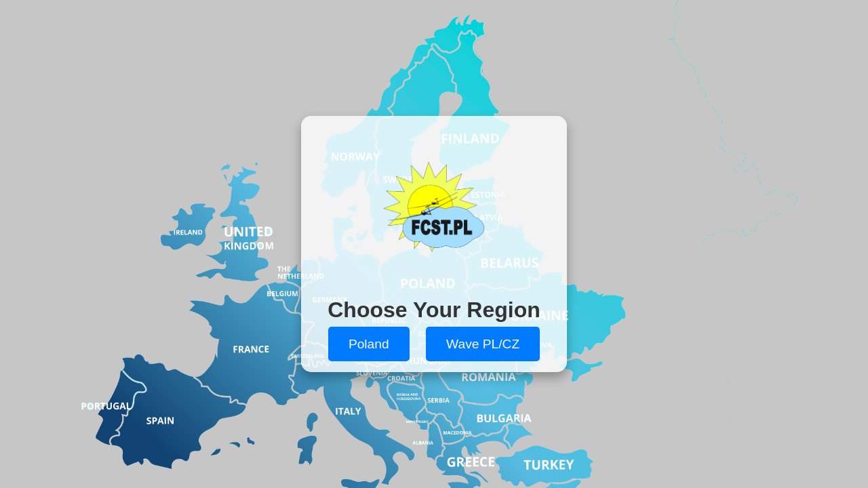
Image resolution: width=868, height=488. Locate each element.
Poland (369, 344)
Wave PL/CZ (483, 344)
